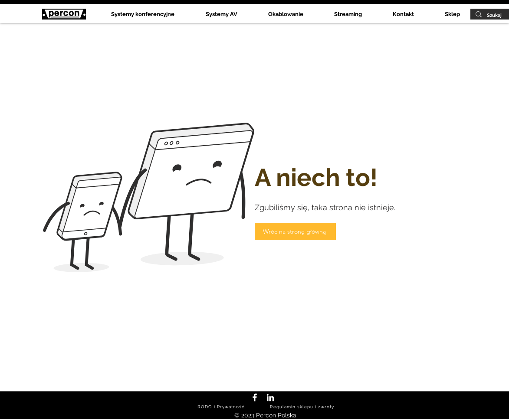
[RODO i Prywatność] (222, 407)
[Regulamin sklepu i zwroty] (303, 407)
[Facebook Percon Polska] (255, 397)
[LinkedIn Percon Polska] (270, 397)
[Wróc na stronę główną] (295, 231)
